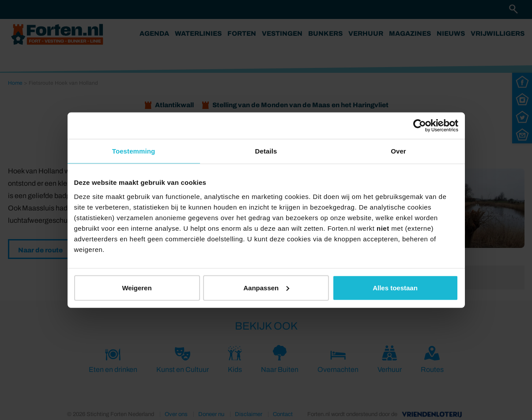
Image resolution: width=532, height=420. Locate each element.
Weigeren (137, 287)
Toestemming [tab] (134, 151)
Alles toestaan (395, 287)
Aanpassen (266, 287)
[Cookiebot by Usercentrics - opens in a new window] (420, 126)
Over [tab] (398, 151)
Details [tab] (266, 151)
